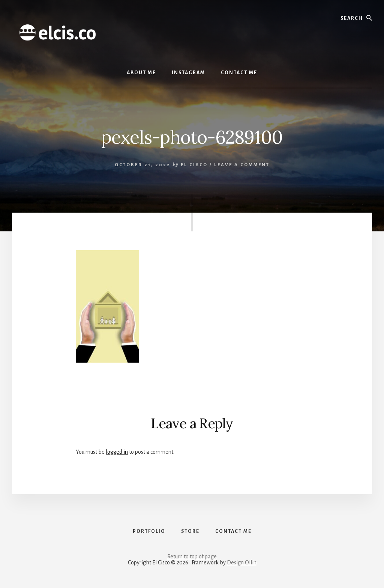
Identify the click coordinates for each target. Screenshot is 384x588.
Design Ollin (242, 562)
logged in (117, 452)
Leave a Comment (242, 165)
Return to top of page (192, 556)
